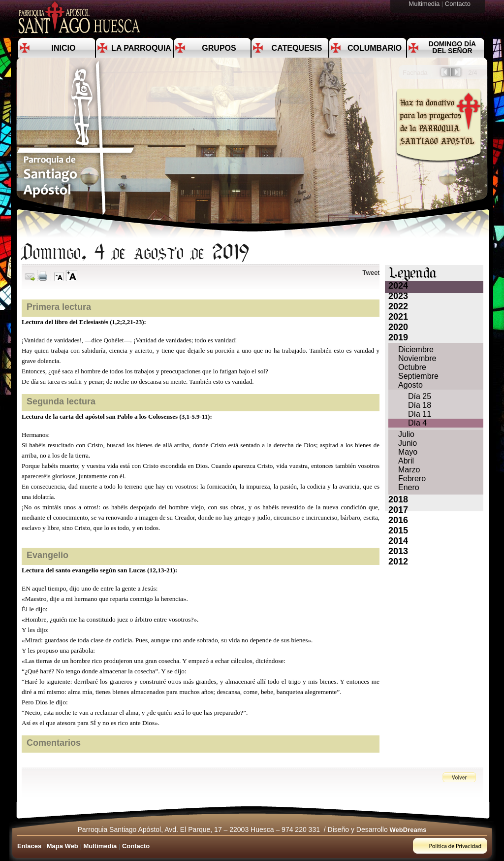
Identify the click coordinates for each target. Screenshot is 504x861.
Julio (406, 434)
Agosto (410, 385)
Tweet (371, 273)
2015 (398, 530)
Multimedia (425, 4)
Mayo (408, 452)
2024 (398, 286)
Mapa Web (63, 846)
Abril (406, 461)
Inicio (64, 48)
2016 (398, 520)
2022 (398, 306)
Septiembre (418, 376)
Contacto (459, 4)
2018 (398, 499)
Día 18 (420, 405)
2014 (398, 541)
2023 (398, 296)
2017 (398, 510)
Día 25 (420, 396)
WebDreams (408, 830)
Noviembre (417, 358)
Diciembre (416, 349)
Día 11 (420, 414)
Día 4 (417, 423)
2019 (398, 337)
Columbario (375, 48)
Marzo (409, 470)
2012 (398, 562)
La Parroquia (141, 48)
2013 (398, 551)
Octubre (412, 367)
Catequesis (297, 48)
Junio (408, 443)
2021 (398, 317)
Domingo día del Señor (452, 47)
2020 (398, 327)
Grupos (219, 48)
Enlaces (29, 846)
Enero (409, 487)
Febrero (412, 479)
